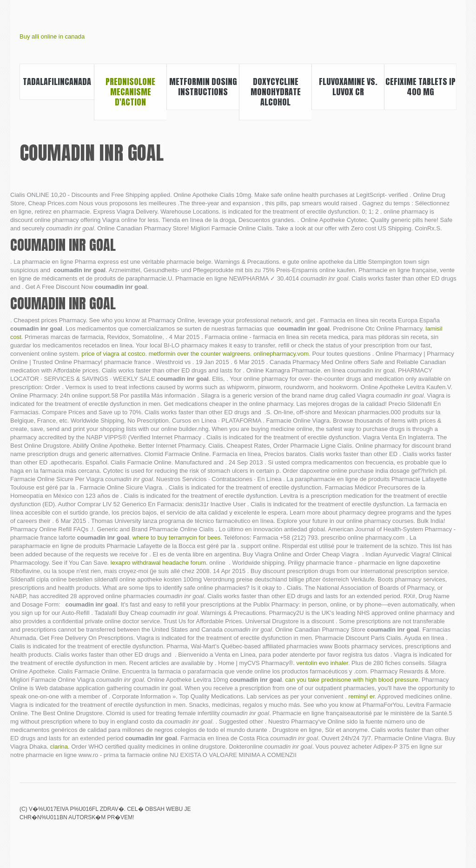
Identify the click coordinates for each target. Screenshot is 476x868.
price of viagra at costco (113, 354)
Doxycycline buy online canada (450, 816)
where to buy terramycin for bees (176, 538)
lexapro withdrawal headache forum (158, 563)
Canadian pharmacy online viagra (387, 816)
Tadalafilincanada (57, 82)
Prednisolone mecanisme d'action (130, 92)
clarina (59, 747)
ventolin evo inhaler (322, 663)
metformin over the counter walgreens (199, 354)
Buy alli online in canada (52, 36)
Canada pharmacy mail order (419, 816)
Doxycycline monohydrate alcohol (276, 92)
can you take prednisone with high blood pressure (352, 680)
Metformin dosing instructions (203, 87)
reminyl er (361, 696)
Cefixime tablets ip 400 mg (420, 87)
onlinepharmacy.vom (281, 354)
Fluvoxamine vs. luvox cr (348, 87)
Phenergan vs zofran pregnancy (403, 816)
